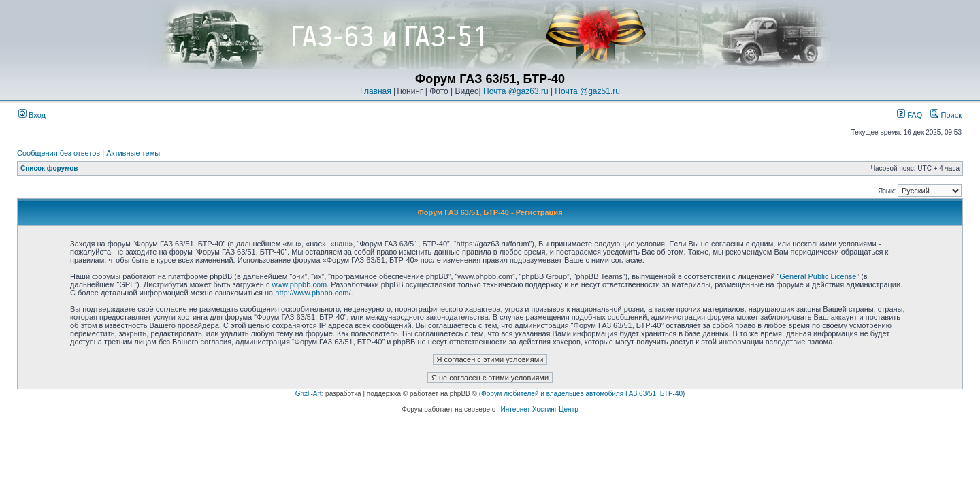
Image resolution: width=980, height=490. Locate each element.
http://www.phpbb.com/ (313, 293)
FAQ (910, 115)
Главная (376, 91)
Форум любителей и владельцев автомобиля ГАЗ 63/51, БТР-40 (582, 394)
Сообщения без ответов (59, 153)
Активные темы (133, 153)
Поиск (946, 115)
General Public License (818, 276)
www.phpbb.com (299, 284)
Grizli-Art (309, 394)
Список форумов (49, 168)
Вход (32, 115)
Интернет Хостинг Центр (540, 409)
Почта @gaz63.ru (516, 91)
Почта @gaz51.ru (587, 91)
